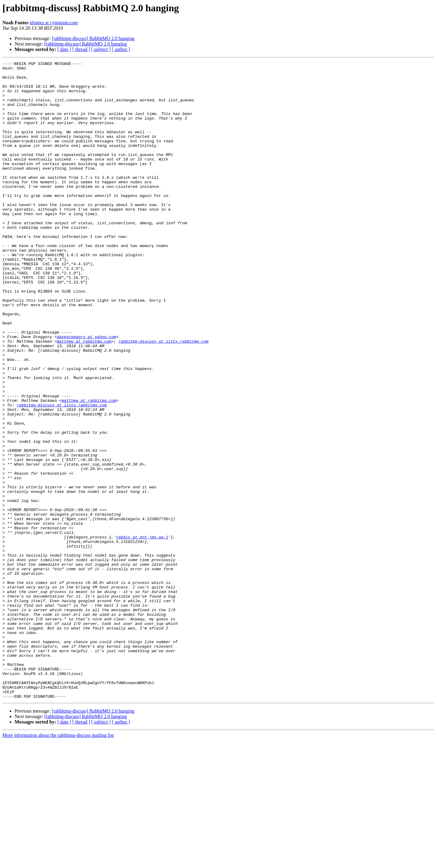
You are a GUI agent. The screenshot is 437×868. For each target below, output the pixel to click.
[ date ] (64, 49)
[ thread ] (81, 49)
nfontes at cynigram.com (54, 23)
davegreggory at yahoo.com (86, 392)
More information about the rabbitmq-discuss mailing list (58, 863)
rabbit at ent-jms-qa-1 (142, 632)
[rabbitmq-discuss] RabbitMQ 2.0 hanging (93, 38)
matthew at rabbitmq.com (84, 398)
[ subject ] (101, 49)
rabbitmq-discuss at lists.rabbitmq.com (163, 398)
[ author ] (121, 49)
